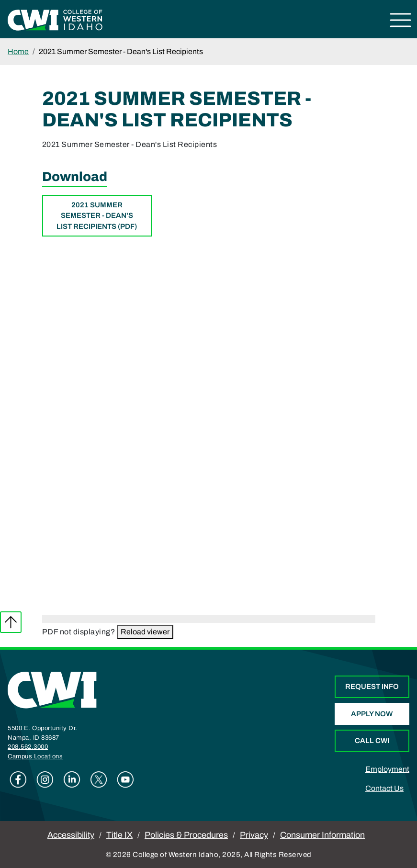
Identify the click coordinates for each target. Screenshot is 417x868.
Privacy (254, 835)
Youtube (125, 779)
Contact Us (384, 788)
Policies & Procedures (186, 835)
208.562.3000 (28, 747)
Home (18, 51)
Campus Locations (35, 756)
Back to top (11, 622)
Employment (387, 769)
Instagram (45, 779)
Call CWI (372, 741)
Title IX (119, 835)
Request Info (372, 687)
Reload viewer (145, 632)
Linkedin (72, 779)
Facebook (18, 779)
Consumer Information (322, 835)
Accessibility (71, 835)
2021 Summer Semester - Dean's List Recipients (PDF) (97, 216)
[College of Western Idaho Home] (55, 19)
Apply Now (372, 714)
